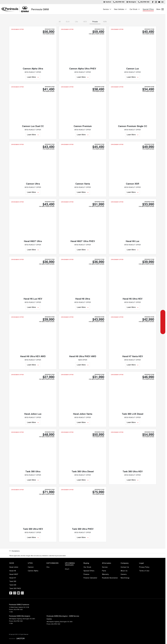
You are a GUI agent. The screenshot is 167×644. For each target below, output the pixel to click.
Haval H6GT (14, 574)
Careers (124, 574)
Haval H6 (13, 571)
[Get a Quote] (163, 312)
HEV (85, 22)
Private (95, 22)
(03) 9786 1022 (18, 609)
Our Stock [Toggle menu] (135, 9)
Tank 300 (13, 581)
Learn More (31, 77)
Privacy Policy (144, 567)
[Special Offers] (163, 317)
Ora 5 (67, 569)
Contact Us (125, 567)
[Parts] (163, 332)
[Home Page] (15, 9)
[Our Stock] (163, 327)
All (60, 22)
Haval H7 (13, 578)
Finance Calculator (90, 578)
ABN (105, 22)
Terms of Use (144, 571)
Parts (104, 571)
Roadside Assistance (110, 578)
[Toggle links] (17, 638)
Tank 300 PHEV (15, 588)
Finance (86, 574)
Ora (48, 567)
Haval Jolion (14, 567)
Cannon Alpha (33, 571)
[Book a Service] (163, 322)
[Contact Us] (107, 2)
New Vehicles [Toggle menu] (120, 9)
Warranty (105, 574)
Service (105, 567)
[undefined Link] (162, 2)
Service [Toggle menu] (107, 9)
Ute (76, 22)
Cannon (31, 567)
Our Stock (87, 567)
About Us (124, 571)
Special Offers (148, 9)
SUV (68, 22)
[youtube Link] (159, 2)
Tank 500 (13, 585)
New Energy (125, 578)
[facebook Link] (153, 2)
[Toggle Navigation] (160, 9)
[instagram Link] (156, 2)
